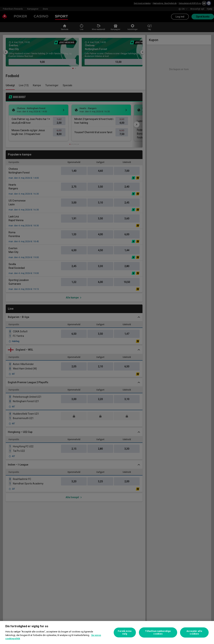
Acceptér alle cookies (194, 632)
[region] (107, 632)
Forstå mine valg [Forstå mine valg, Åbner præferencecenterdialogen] (125, 632)
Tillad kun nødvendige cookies (158, 632)
